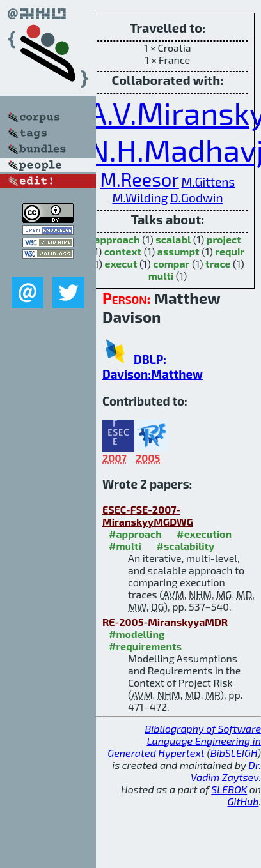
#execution (204, 534)
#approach (135, 534)
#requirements (145, 646)
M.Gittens (208, 182)
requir (230, 251)
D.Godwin (197, 198)
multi (161, 276)
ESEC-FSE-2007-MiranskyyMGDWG (148, 515)
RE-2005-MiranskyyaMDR (165, 622)
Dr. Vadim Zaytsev (226, 771)
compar (171, 263)
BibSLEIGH (234, 753)
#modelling (137, 634)
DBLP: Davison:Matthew (153, 367)
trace (218, 263)
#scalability (185, 546)
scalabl (173, 239)
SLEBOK (229, 789)
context (123, 251)
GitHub (243, 801)
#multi (125, 546)
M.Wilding (140, 198)
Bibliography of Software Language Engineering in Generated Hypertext (184, 741)
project (224, 239)
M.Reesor (140, 179)
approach (117, 239)
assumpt (178, 251)
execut (121, 263)
